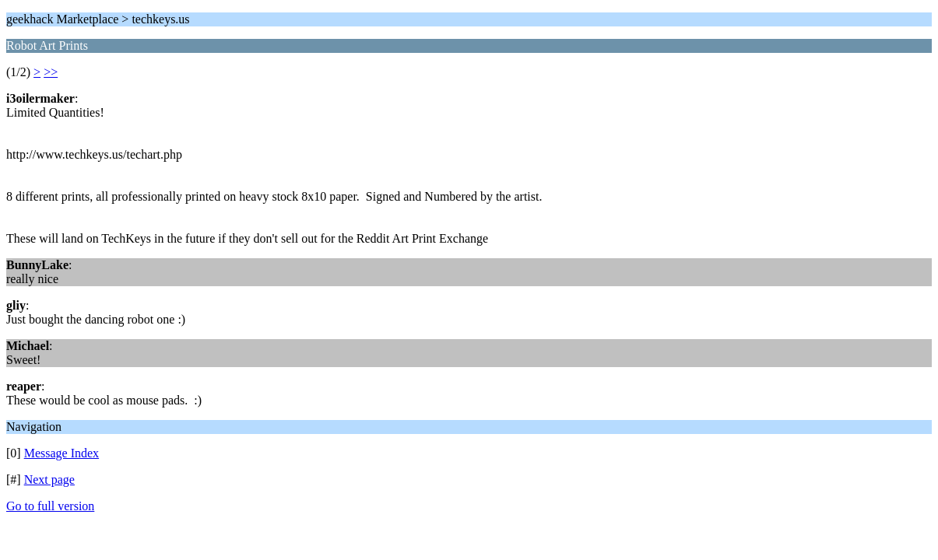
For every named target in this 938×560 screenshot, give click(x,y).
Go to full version (50, 506)
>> (51, 72)
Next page (49, 479)
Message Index (61, 453)
